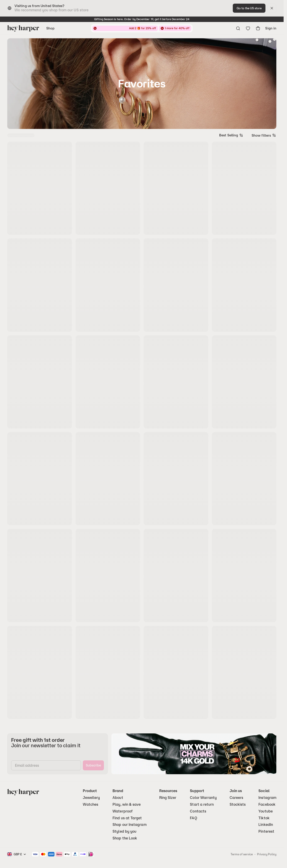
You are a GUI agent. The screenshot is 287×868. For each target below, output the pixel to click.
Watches (91, 804)
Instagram (267, 798)
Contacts (198, 811)
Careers (237, 798)
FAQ (193, 818)
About (118, 798)
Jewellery (91, 798)
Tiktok (264, 818)
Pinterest (266, 831)
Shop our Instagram (129, 825)
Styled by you (124, 831)
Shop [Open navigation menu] (50, 28)
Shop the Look (125, 838)
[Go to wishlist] (248, 28)
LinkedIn (266, 825)
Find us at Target (127, 818)
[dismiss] (272, 8)
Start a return (202, 804)
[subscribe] (93, 765)
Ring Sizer (168, 798)
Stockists (238, 804)
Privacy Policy (267, 854)
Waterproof (123, 811)
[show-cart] (258, 28)
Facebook (267, 804)
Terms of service (242, 854)
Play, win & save (127, 804)
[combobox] (231, 135)
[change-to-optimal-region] (249, 8)
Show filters (264, 135)
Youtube (266, 811)
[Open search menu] (238, 28)
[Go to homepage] (23, 28)
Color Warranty (203, 798)
